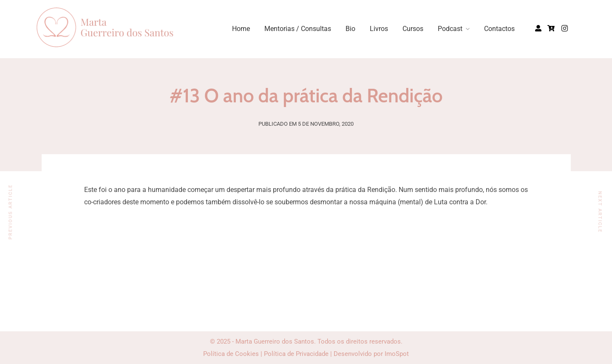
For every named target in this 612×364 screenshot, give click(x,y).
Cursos (413, 29)
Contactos (499, 29)
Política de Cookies (231, 354)
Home (241, 29)
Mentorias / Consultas (298, 29)
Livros (379, 29)
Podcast (450, 29)
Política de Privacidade (296, 354)
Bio (350, 29)
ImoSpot (397, 354)
